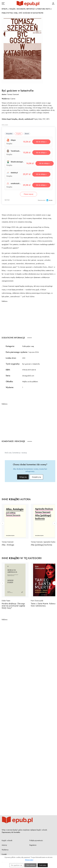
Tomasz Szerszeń (13, 94)
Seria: (8, 376)
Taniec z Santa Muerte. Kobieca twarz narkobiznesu (43, 605)
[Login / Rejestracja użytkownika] (53, 3)
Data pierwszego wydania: (17, 352)
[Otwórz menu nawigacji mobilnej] (3, 3)
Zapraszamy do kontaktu (11, 832)
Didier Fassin (6, 601)
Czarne (13, 99)
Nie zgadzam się (16, 865)
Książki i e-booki (7, 840)
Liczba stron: (11, 358)
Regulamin (33, 845)
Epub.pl (5, 9)
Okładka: (9, 382)
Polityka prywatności (36, 840)
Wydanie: (10, 387)
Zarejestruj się (36, 477)
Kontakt (4, 854)
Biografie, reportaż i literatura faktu (34, 9)
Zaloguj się (23, 477)
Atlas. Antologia (8, 545)
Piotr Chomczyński (37, 601)
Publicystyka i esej (10, 13)
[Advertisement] (28, 319)
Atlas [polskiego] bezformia (41, 545)
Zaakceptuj (43, 865)
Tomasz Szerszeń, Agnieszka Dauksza (44, 542)
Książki (12, 9)
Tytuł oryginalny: (13, 364)
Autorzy (4, 845)
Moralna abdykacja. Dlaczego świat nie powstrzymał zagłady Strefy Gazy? (13, 606)
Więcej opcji (29, 860)
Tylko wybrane (31, 865)
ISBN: (8, 370)
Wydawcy (5, 850)
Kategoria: (10, 346)
